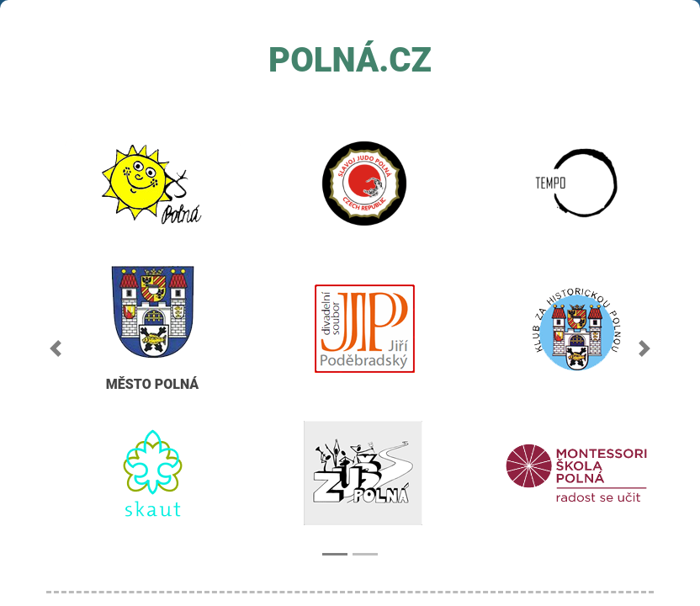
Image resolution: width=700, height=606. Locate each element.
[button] (56, 348)
